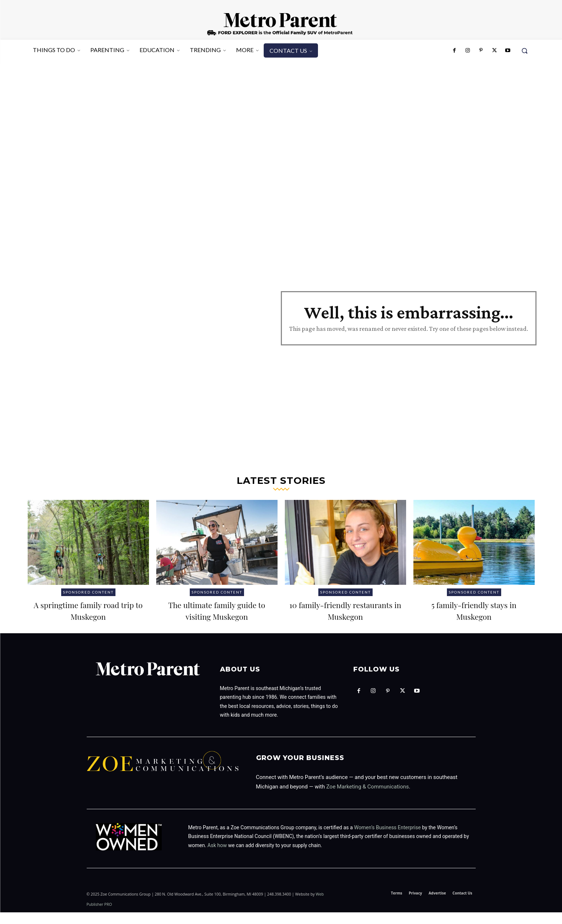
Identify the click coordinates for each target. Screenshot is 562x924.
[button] (524, 51)
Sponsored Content (88, 592)
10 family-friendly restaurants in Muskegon (345, 610)
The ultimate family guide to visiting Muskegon (217, 616)
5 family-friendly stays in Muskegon (474, 610)
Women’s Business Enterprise (387, 839)
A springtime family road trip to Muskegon (88, 610)
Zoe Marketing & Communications (368, 798)
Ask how (217, 857)
